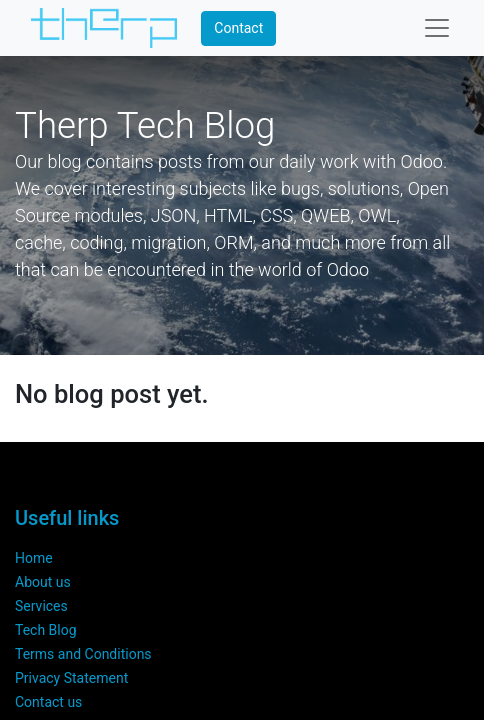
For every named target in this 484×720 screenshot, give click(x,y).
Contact (238, 28)
